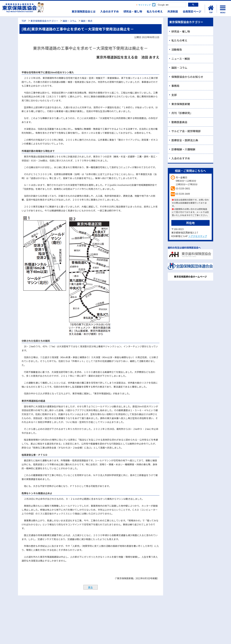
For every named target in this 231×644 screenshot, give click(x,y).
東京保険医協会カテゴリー (44, 21)
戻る (90, 587)
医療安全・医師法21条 (185, 140)
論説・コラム (70, 21)
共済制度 (173, 11)
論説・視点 (87, 21)
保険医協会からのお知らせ (187, 77)
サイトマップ (144, 5)
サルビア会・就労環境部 (186, 131)
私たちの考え (155, 11)
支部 (174, 95)
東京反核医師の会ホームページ (190, 277)
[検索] (171, 5)
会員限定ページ (192, 11)
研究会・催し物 (133, 11)
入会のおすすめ (109, 11)
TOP (24, 21)
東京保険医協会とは (84, 11)
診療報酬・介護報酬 (183, 149)
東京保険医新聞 (181, 104)
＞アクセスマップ (198, 236)
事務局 (175, 86)
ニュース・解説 (181, 59)
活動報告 (177, 49)
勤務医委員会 (179, 122)
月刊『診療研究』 (182, 113)
